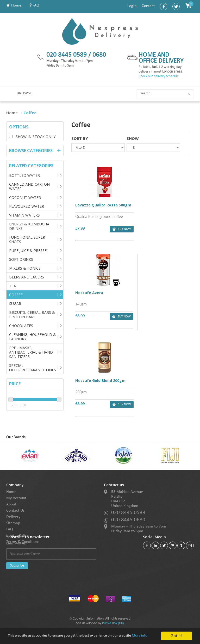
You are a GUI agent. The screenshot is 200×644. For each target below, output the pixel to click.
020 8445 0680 (128, 520)
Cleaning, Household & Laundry (33, 337)
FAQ (34, 5)
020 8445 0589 (128, 513)
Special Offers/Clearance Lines (33, 368)
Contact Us (15, 511)
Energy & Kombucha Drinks (29, 226)
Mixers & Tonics (25, 268)
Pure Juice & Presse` (28, 251)
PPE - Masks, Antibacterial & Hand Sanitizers (31, 352)
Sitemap (13, 523)
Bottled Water (24, 175)
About (11, 504)
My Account (16, 498)
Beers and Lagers (27, 277)
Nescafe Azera (148, 205)
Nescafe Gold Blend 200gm (100, 292)
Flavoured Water (27, 206)
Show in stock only (32, 137)
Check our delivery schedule (159, 76)
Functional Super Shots (27, 239)
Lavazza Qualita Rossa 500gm (101, 208)
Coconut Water (25, 197)
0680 (99, 55)
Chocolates (21, 326)
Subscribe (17, 566)
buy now (117, 229)
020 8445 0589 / (69, 55)
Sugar (15, 304)
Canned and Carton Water (29, 186)
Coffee (16, 295)
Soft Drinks (21, 259)
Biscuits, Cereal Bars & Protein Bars (32, 315)
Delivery (13, 517)
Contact (148, 6)
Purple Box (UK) (113, 623)
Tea (12, 286)
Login (132, 6)
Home (14, 5)
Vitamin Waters (24, 215)
